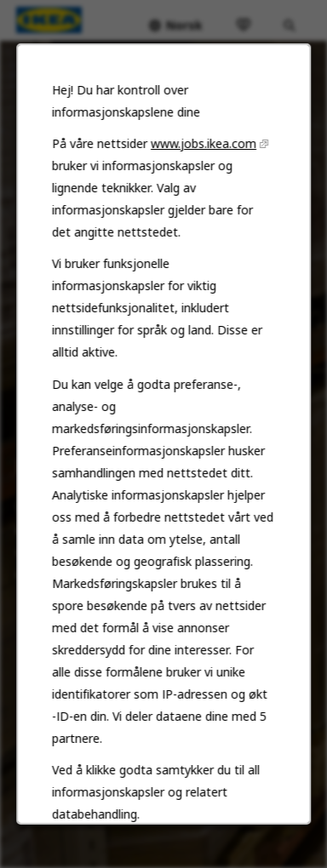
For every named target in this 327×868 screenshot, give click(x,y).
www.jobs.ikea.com (204, 147)
